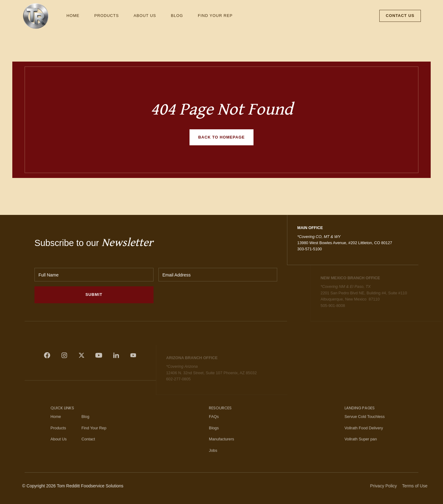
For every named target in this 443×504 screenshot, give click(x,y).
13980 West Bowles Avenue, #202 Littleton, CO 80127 (345, 243)
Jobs (213, 458)
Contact (88, 447)
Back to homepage (221, 137)
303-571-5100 (309, 249)
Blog (177, 16)
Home (73, 16)
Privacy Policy (391, 486)
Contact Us (400, 16)
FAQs (214, 424)
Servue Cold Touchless (365, 424)
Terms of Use (422, 486)
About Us (145, 16)
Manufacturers (221, 447)
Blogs (214, 435)
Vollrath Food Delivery (364, 435)
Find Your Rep (215, 16)
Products (106, 16)
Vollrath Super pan (361, 447)
